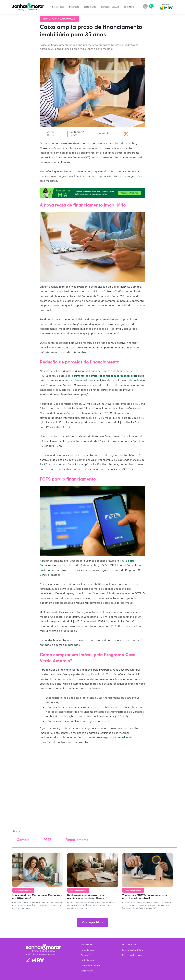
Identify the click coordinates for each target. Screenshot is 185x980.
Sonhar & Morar (28, 5)
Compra (23, 840)
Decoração (74, 7)
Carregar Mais (92, 923)
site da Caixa (97, 679)
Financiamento (77, 840)
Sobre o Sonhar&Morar (133, 950)
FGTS (47, 840)
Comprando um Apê (110, 7)
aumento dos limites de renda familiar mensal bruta (106, 376)
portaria (45, 570)
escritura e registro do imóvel (107, 738)
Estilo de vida (90, 7)
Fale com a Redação (132, 955)
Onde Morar (129, 7)
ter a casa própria (66, 144)
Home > (48, 19)
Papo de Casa (58, 7)
